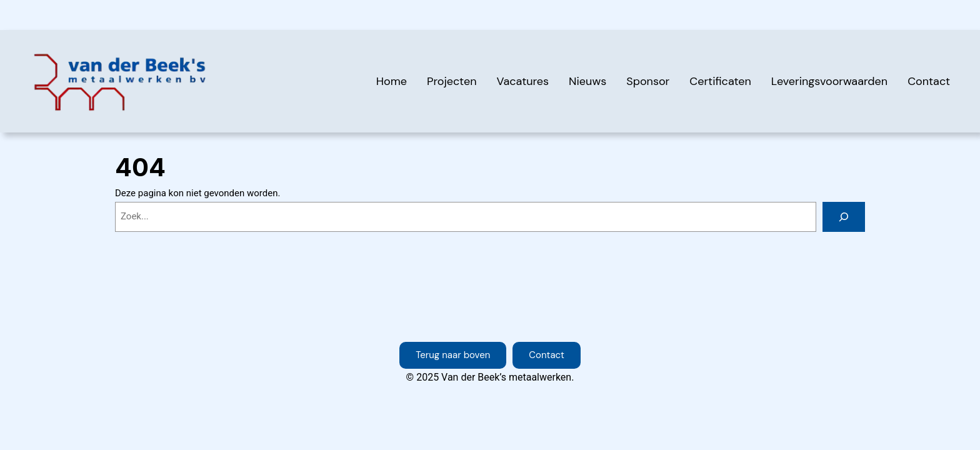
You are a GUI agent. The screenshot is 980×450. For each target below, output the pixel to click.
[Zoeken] (844, 217)
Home (392, 81)
